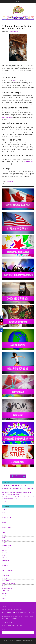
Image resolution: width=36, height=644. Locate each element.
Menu (19, 2)
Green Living (5, 550)
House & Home (10, 182)
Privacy (19, 640)
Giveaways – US (5, 548)
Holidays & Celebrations (7, 558)
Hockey (4, 555)
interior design (10, 183)
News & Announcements (7, 571)
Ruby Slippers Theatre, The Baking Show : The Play (13, 501)
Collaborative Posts (6, 525)
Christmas (4, 523)
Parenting (4, 573)
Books (3, 515)
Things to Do (5, 593)
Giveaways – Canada (6, 545)
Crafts (3, 530)
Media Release (5, 563)
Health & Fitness (6, 553)
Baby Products (5, 510)
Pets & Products (6, 576)
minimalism (15, 80)
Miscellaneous (5, 566)
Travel (3, 598)
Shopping (4, 586)
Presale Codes (5, 578)
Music (3, 568)
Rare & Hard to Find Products (8, 583)
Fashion (4, 538)
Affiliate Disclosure (22, 642)
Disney (3, 533)
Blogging (4, 512)
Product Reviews (6, 581)
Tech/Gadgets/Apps (6, 591)
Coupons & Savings (6, 528)
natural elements (28, 161)
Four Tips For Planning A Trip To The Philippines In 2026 (14, 486)
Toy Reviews (5, 596)
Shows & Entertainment (7, 588)
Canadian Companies (6, 517)
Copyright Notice (25, 640)
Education (4, 535)
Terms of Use (14, 640)
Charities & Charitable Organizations (10, 520)
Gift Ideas (4, 543)
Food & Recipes (5, 540)
